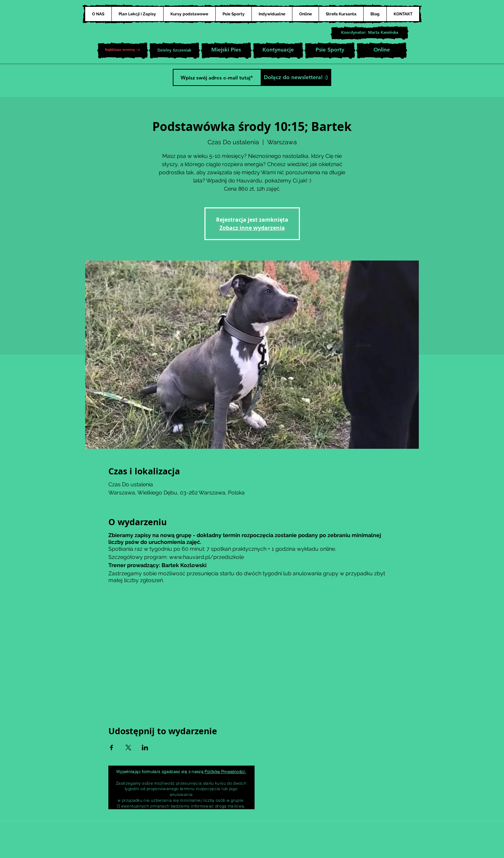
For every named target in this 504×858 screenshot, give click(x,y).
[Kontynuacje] (278, 50)
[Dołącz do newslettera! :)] (296, 77)
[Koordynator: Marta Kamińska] (370, 33)
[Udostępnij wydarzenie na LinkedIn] (145, 748)
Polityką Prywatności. (225, 772)
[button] (123, 50)
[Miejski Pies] (226, 50)
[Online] (382, 50)
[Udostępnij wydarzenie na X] (128, 748)
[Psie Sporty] (330, 50)
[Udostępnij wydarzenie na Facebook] (112, 748)
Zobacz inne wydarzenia (252, 228)
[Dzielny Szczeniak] (174, 50)
